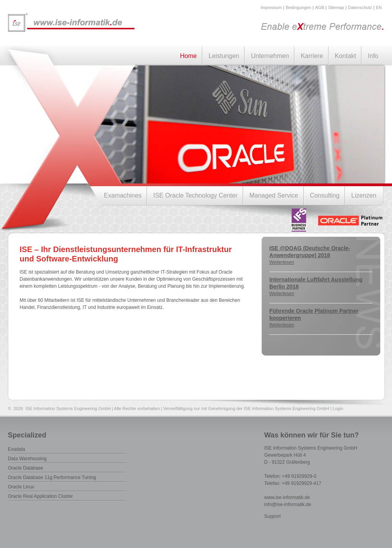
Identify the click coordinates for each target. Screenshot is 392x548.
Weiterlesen (282, 262)
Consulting (325, 195)
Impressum (271, 7)
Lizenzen (364, 195)
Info (373, 56)
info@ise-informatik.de (288, 504)
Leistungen (224, 56)
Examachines (123, 195)
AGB (320, 7)
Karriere (312, 56)
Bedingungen (299, 7)
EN (379, 7)
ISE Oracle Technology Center (195, 195)
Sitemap (336, 7)
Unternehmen (270, 56)
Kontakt (345, 56)
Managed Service (274, 195)
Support (272, 516)
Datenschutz (360, 7)
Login (338, 408)
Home (188, 56)
